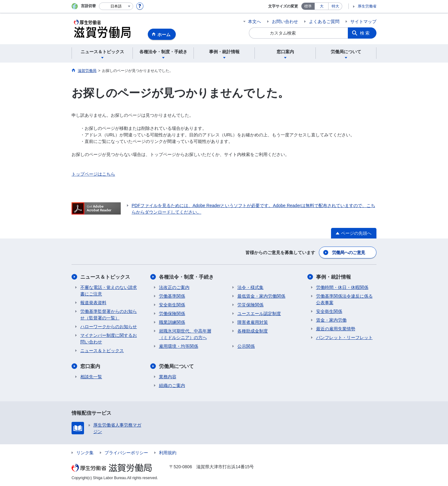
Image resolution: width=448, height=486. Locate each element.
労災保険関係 (250, 305)
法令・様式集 (250, 287)
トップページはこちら (93, 174)
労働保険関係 (172, 314)
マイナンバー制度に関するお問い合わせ (109, 339)
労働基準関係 (172, 296)
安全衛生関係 (172, 305)
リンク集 (85, 453)
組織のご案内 (172, 385)
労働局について (176, 366)
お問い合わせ (285, 21)
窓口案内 (90, 366)
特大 (335, 6)
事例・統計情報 (334, 277)
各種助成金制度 (253, 331)
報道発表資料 (93, 303)
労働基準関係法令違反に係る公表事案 (344, 299)
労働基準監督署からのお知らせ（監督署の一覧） (109, 315)
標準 (308, 6)
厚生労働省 (367, 6)
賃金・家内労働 (331, 320)
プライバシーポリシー (126, 453)
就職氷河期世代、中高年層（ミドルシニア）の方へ (185, 334)
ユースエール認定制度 (259, 314)
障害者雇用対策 (253, 322)
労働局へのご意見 (348, 252)
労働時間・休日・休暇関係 (342, 287)
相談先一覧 (91, 377)
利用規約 (168, 453)
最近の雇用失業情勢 (336, 329)
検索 (365, 33)
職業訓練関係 (172, 322)
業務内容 (168, 377)
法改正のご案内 (174, 287)
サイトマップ (363, 21)
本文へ (254, 21)
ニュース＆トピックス (105, 277)
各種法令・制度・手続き (186, 277)
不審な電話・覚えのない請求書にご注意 (109, 291)
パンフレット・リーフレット (344, 337)
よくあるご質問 (324, 21)
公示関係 (246, 346)
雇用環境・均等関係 (179, 346)
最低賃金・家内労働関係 (261, 296)
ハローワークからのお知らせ (109, 327)
